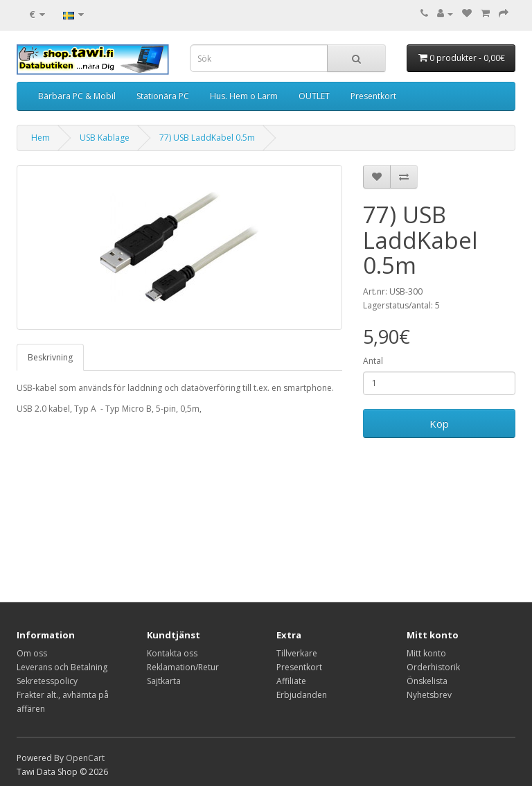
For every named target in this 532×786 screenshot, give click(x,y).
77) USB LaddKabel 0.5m (207, 138)
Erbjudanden (302, 695)
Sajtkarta (164, 681)
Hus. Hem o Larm (244, 96)
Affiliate (291, 681)
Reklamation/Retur (183, 667)
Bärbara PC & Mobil (77, 96)
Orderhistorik (433, 667)
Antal (373, 361)
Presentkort (373, 96)
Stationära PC (163, 96)
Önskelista (427, 681)
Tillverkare (297, 653)
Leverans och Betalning (62, 667)
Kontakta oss (172, 653)
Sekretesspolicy (47, 681)
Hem (41, 138)
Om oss (32, 653)
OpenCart (85, 758)
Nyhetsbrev (429, 695)
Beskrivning (50, 357)
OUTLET (314, 96)
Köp (439, 423)
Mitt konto (426, 653)
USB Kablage (105, 138)
